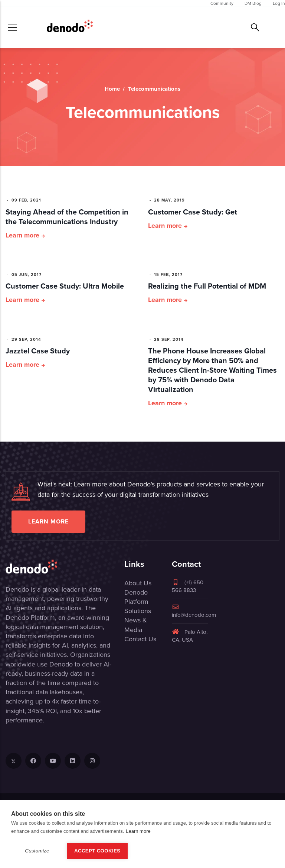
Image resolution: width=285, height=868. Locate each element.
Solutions (138, 611)
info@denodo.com (194, 611)
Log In (279, 3)
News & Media (136, 625)
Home (112, 89)
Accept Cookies (97, 853)
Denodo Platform (136, 597)
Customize (37, 853)
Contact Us (140, 639)
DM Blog (253, 3)
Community (222, 3)
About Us (138, 583)
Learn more (22, 235)
